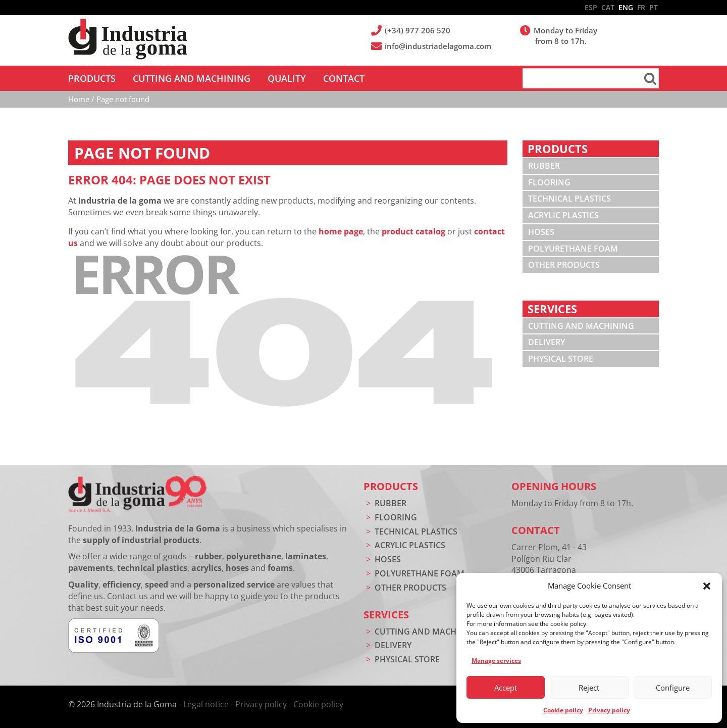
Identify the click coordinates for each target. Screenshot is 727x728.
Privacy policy (609, 710)
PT (654, 7)
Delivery (547, 342)
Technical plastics (569, 199)
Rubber (544, 166)
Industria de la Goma (127, 39)
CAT (608, 7)
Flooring (549, 182)
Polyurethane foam (573, 249)
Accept (506, 688)
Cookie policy (563, 710)
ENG (626, 7)
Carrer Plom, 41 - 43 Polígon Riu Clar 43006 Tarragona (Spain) (549, 564)
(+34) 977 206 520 (418, 30)
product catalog (413, 231)
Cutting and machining (581, 326)
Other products (564, 265)
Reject (589, 688)
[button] (707, 586)
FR (641, 7)
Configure (673, 688)
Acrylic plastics (563, 215)
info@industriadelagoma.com (439, 46)
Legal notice (206, 704)
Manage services (496, 661)
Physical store (561, 359)
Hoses (541, 232)
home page (341, 231)
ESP (591, 7)
